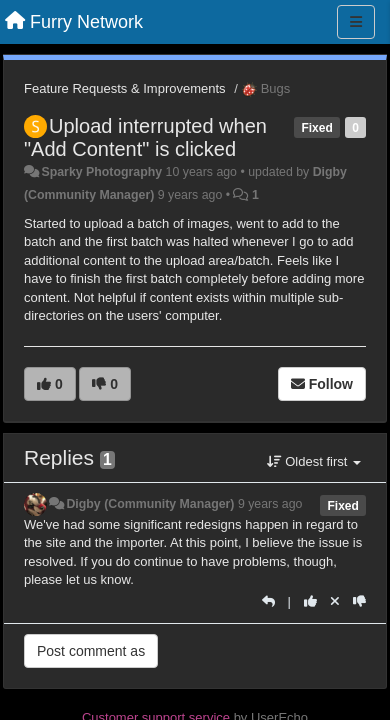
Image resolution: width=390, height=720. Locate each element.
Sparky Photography (101, 172)
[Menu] (356, 22)
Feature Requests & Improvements (125, 88)
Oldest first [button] (314, 461)
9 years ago (270, 504)
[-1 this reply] (359, 601)
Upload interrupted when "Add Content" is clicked (145, 137)
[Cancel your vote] (335, 601)
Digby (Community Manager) (150, 504)
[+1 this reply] (310, 601)
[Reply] (268, 601)
